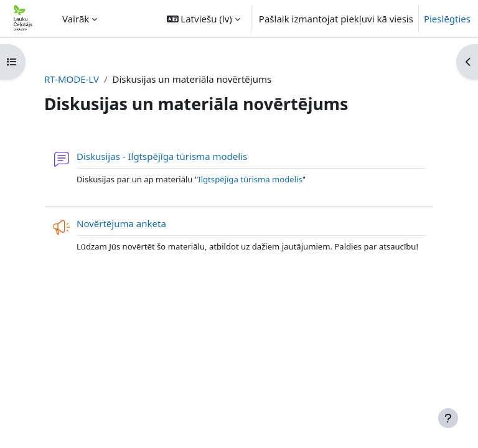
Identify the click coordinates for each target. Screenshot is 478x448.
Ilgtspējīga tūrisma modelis (250, 179)
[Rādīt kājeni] (448, 418)
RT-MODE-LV (72, 79)
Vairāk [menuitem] (76, 19)
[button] (204, 19)
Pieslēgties (447, 19)
